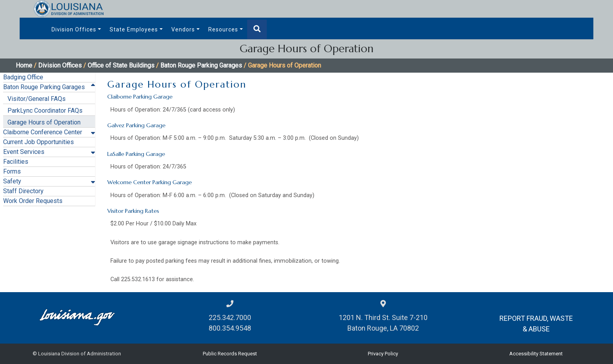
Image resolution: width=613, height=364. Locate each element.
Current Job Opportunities (39, 142)
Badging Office (23, 77)
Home (24, 65)
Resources (223, 29)
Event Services (24, 152)
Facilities (16, 162)
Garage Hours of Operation (44, 122)
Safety (12, 181)
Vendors (183, 29)
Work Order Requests (33, 201)
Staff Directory (23, 191)
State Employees (134, 29)
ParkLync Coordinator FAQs (45, 111)
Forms (12, 171)
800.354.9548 (230, 328)
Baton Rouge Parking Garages (201, 65)
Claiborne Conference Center (43, 132)
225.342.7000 (230, 317)
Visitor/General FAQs (37, 99)
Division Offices (74, 29)
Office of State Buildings (121, 65)
